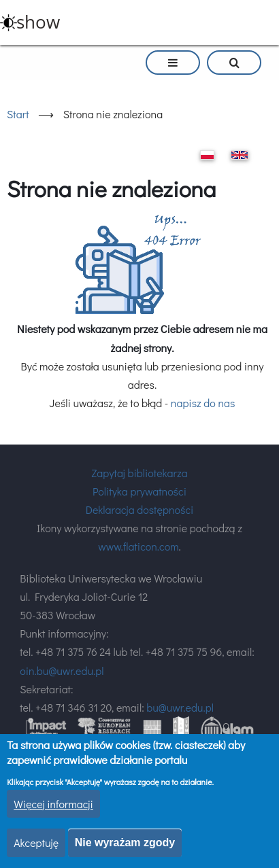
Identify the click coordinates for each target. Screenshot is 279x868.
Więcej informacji (53, 804)
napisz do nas (203, 403)
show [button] (38, 22)
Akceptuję (36, 843)
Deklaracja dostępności (140, 509)
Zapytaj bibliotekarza (139, 473)
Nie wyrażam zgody (125, 843)
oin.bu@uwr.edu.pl (62, 671)
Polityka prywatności (139, 491)
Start (18, 114)
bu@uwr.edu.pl (180, 707)
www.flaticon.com (138, 546)
